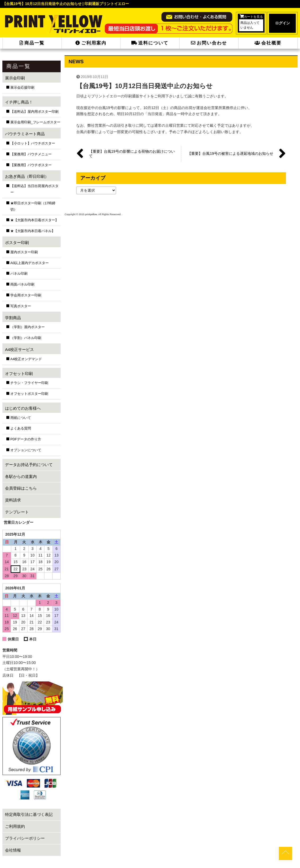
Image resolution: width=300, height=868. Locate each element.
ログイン (283, 23)
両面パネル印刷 (22, 284)
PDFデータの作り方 (26, 439)
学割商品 (13, 318)
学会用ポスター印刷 (26, 295)
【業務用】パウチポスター (31, 165)
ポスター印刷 (17, 243)
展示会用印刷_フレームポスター (35, 122)
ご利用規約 (15, 826)
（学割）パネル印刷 (26, 338)
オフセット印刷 (19, 374)
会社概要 (268, 43)
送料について (150, 43)
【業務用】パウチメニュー (31, 154)
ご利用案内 (91, 43)
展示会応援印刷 (22, 88)
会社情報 (13, 850)
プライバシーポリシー (25, 838)
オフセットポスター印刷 (29, 394)
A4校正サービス (19, 349)
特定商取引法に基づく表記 (29, 814)
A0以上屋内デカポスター (30, 263)
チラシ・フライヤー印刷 (29, 383)
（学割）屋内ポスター (28, 327)
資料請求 (13, 500)
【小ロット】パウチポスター (33, 143)
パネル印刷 (19, 274)
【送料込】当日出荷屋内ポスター (34, 189)
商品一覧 (32, 43)
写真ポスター (21, 306)
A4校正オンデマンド (26, 359)
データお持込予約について (29, 465)
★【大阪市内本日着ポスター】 (34, 220)
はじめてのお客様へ (23, 408)
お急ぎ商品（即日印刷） (27, 176)
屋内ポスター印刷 (24, 252)
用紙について (21, 418)
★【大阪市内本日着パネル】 (33, 231)
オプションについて (26, 450)
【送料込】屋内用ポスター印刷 (34, 112)
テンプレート (17, 512)
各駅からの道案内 (21, 476)
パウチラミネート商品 (25, 134)
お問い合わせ (209, 43)
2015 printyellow (88, 214)
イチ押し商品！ (19, 102)
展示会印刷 (15, 78)
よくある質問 (21, 428)
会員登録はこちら (21, 488)
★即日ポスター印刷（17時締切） (33, 206)
